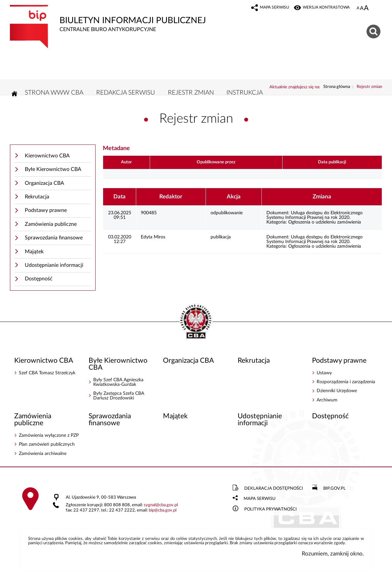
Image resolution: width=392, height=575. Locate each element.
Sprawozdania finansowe (54, 238)
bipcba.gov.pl (163, 510)
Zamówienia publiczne (51, 224)
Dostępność (39, 279)
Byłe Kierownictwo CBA (53, 169)
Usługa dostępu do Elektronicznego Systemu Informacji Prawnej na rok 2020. (314, 215)
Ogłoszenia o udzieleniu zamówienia (325, 222)
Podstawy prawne (46, 210)
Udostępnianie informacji (54, 265)
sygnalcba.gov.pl (161, 505)
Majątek (34, 252)
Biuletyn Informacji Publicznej (125, 19)
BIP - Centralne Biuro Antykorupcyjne (196, 322)
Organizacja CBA (44, 183)
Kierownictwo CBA (47, 156)
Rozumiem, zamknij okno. (333, 554)
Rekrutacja (37, 197)
